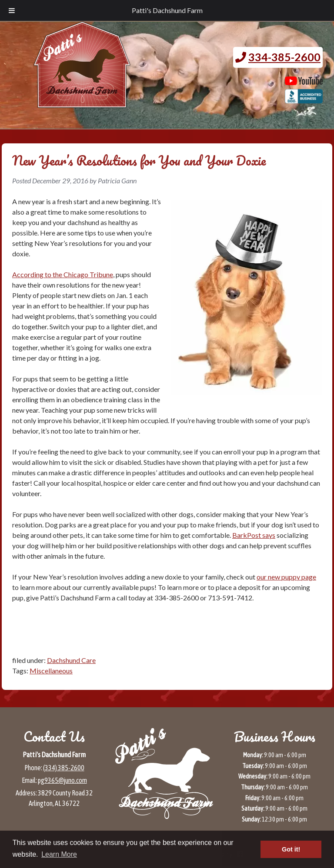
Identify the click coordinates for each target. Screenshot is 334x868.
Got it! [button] (291, 849)
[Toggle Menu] (12, 10)
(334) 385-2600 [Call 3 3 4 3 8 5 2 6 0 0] (64, 768)
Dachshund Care (71, 660)
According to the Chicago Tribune (63, 274)
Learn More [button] (59, 854)
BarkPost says (254, 535)
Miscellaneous (51, 671)
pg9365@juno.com (62, 780)
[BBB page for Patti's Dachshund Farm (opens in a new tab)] (304, 99)
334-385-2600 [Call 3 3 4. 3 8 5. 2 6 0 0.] (284, 57)
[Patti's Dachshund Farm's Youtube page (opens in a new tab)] (304, 81)
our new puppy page (286, 577)
